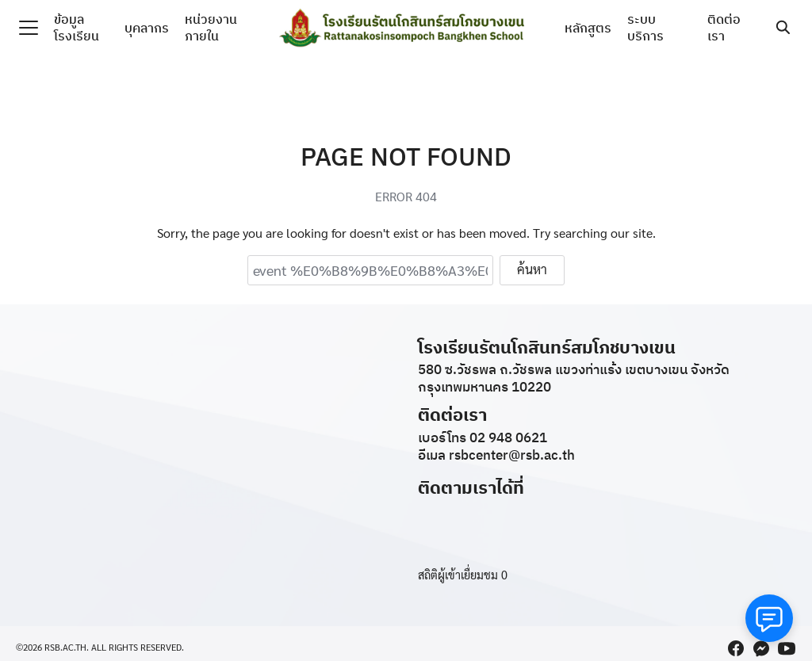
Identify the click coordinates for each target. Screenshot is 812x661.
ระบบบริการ (645, 27)
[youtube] (787, 648)
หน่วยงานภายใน (211, 27)
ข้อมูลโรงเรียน (77, 27)
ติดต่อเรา (724, 27)
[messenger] (761, 648)
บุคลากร (147, 28)
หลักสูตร (588, 28)
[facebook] (736, 648)
